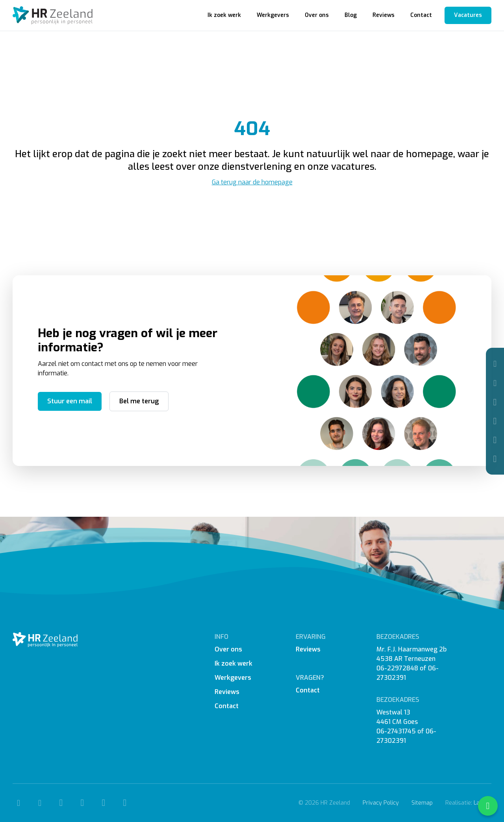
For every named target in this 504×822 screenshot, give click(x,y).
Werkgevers (273, 15)
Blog (351, 15)
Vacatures (468, 15)
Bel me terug (139, 401)
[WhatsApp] (495, 459)
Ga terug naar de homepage (252, 182)
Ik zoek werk (224, 15)
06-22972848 (397, 668)
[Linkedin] (495, 440)
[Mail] (495, 383)
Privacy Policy (381, 803)
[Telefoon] (495, 364)
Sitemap (422, 803)
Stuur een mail (70, 401)
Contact (421, 15)
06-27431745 (396, 731)
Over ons (317, 15)
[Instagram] (495, 421)
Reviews (384, 15)
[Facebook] (495, 402)
